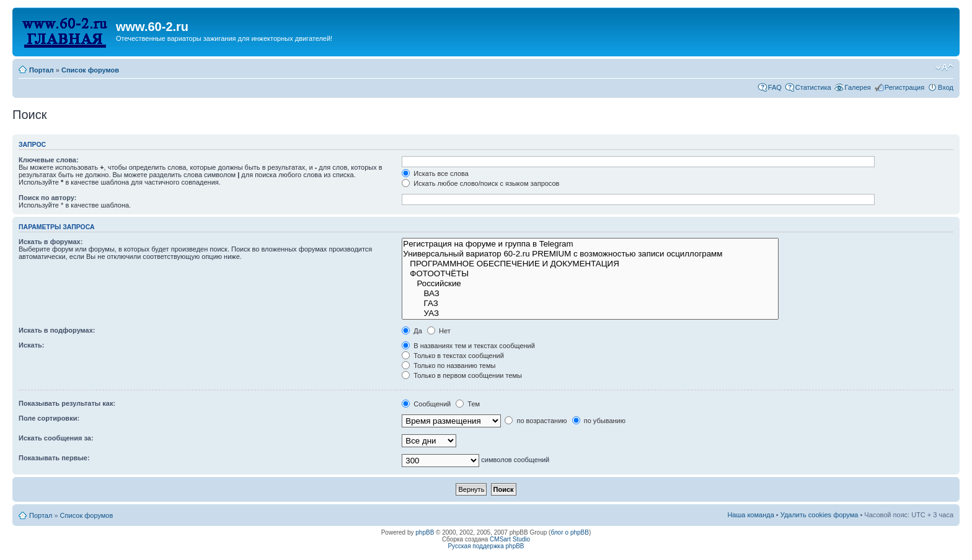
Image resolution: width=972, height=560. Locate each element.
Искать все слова (435, 173)
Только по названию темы (448, 365)
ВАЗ (590, 294)
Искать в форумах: (51, 242)
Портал (42, 70)
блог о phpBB (570, 532)
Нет (439, 331)
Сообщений (426, 404)
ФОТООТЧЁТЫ (590, 274)
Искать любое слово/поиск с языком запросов (480, 183)
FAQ (775, 87)
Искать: (31, 345)
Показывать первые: (54, 458)
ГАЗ (590, 304)
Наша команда (750, 515)
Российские (590, 284)
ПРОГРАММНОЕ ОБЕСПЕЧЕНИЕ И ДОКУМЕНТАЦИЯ (590, 264)
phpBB (425, 532)
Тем (468, 404)
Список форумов (90, 70)
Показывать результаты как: (67, 403)
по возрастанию (536, 421)
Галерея (858, 87)
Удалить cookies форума (820, 515)
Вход (946, 87)
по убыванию (599, 421)
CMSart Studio (510, 539)
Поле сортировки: (49, 418)
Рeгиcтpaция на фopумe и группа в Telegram (590, 244)
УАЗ (590, 313)
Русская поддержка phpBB (486, 546)
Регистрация (904, 87)
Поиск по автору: (47, 198)
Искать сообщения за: (56, 438)
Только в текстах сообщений (453, 356)
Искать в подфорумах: (57, 330)
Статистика (813, 87)
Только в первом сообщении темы (462, 375)
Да (412, 331)
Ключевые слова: (49, 160)
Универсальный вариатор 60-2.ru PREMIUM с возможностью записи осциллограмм (590, 254)
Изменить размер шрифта (944, 68)
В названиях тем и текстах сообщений (468, 346)
